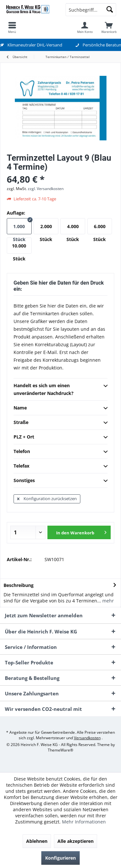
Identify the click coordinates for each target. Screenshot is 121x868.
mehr (107, 601)
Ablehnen (37, 841)
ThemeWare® (60, 750)
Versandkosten (87, 738)
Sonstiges (60, 481)
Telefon (60, 452)
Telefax (60, 466)
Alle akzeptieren (76, 841)
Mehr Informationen (84, 822)
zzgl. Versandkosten (46, 189)
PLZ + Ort (60, 437)
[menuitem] (12, 27)
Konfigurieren (60, 858)
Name (60, 408)
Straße (60, 423)
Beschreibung (19, 585)
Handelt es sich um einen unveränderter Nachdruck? (60, 389)
